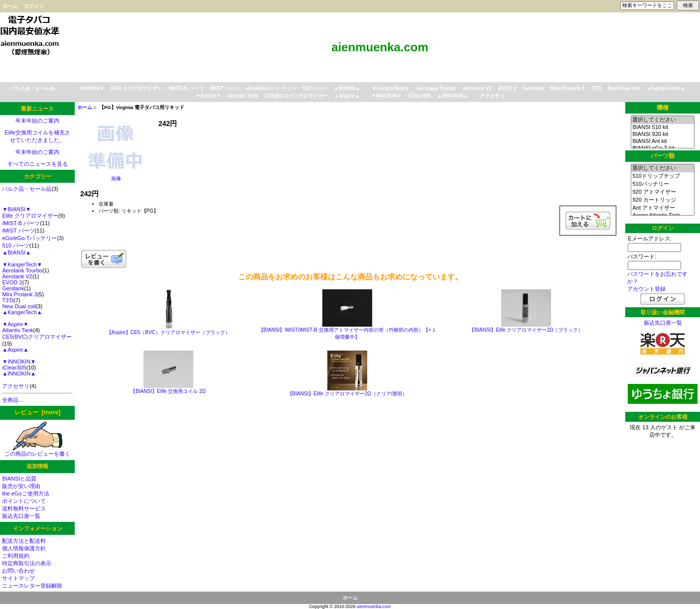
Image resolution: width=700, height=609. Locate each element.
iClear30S (420, 96)
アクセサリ (492, 96)
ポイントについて (24, 501)
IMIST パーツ (224, 88)
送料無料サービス (24, 508)
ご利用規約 (16, 556)
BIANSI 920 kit (662, 134)
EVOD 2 (507, 88)
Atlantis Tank (243, 96)
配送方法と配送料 (24, 541)
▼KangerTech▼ (391, 88)
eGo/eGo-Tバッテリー (271, 88)
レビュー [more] (37, 412)
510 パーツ (315, 88)
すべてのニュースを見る (38, 164)
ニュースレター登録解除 (32, 586)
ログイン (34, 6)
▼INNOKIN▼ (387, 96)
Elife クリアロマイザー (137, 88)
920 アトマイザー (662, 192)
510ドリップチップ (662, 176)
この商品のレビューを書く (37, 451)
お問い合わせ (18, 571)
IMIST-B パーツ (186, 88)
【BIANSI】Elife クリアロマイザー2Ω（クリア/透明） (348, 394)
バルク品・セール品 (32, 88)
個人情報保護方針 (24, 548)
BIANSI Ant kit (662, 141)
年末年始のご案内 (37, 121)
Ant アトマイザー (662, 208)
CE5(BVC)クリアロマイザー (296, 96)
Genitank (533, 88)
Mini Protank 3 (567, 88)
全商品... (12, 400)
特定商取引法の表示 (27, 563)
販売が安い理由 (21, 486)
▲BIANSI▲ (347, 88)
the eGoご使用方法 (25, 493)
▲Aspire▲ (347, 96)
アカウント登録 (646, 289)
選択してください (662, 120)
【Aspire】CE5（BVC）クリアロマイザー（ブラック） (168, 332)
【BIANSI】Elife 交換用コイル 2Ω (168, 391)
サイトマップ (18, 578)
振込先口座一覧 (21, 516)
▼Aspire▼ (208, 96)
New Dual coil (624, 88)
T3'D (596, 88)
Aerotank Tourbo (436, 88)
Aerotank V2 (477, 88)
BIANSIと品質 (19, 479)
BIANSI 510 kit (662, 127)
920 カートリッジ (662, 200)
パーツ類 (663, 156)
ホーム (10, 6)
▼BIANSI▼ (91, 88)
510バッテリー (662, 184)
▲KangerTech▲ (666, 88)
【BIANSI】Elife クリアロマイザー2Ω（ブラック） (526, 330)
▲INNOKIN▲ (453, 96)
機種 (663, 108)
